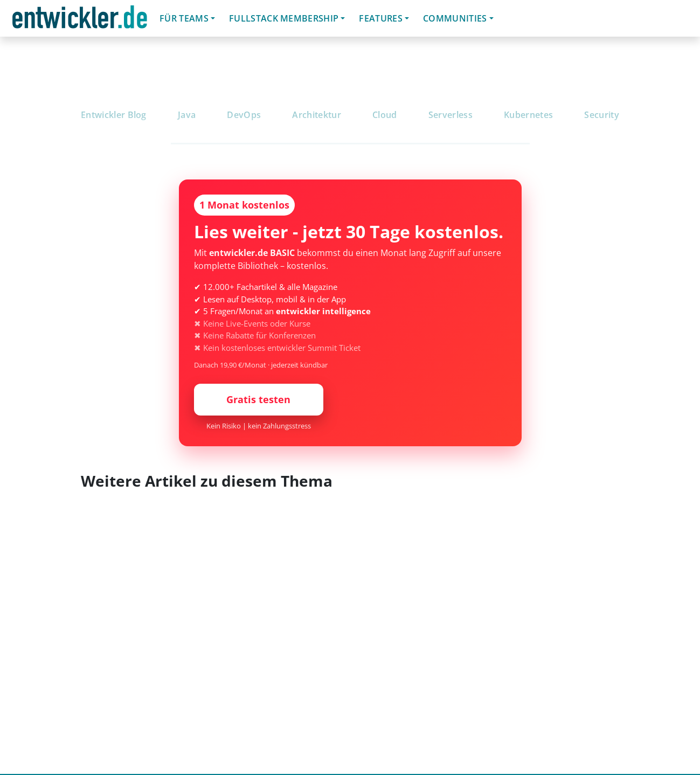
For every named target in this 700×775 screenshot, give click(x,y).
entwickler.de (80, 20)
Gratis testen (258, 399)
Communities (455, 18)
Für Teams (184, 18)
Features (381, 18)
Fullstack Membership (284, 18)
